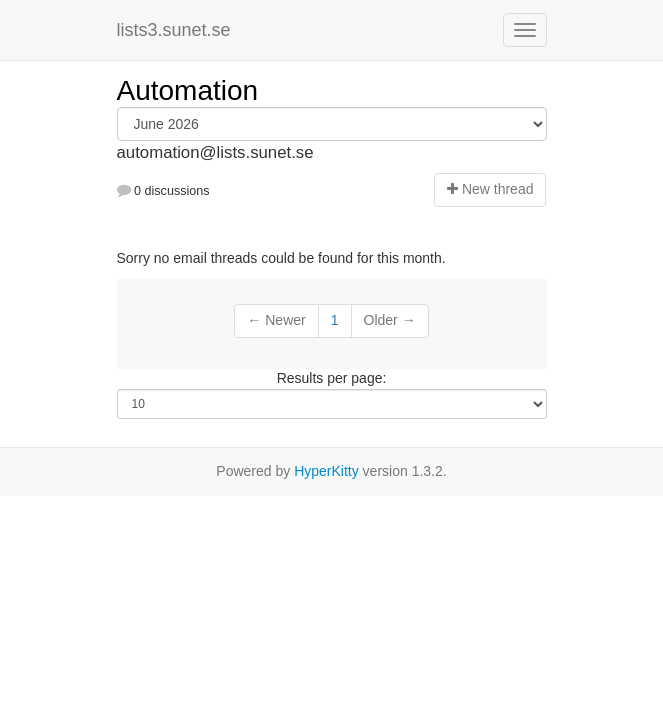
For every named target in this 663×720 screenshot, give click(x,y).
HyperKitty (326, 471)
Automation (188, 90)
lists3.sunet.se (174, 30)
